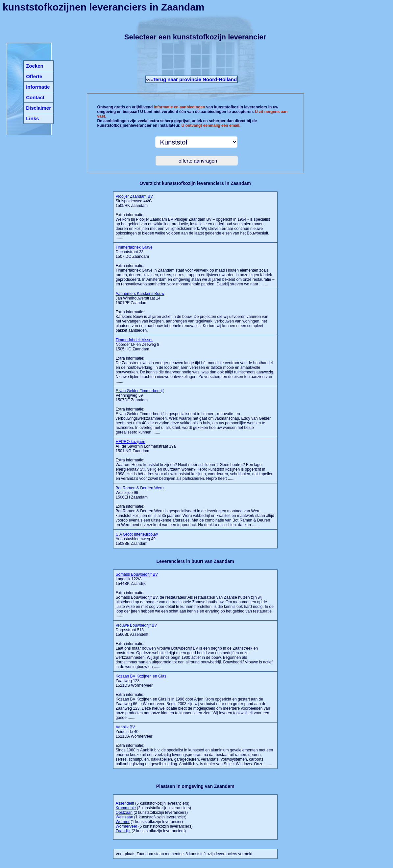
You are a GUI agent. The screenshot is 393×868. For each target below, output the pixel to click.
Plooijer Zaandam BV (134, 196)
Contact (35, 97)
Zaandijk (123, 831)
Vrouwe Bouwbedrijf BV (136, 625)
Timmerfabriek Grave (134, 247)
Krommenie (126, 808)
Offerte (34, 76)
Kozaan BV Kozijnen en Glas (141, 676)
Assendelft (125, 803)
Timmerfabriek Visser (134, 340)
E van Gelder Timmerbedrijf (140, 391)
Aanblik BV (125, 727)
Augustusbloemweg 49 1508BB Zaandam (137, 539)
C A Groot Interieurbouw (137, 534)
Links (32, 118)
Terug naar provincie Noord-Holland (195, 79)
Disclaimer (38, 108)
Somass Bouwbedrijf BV (137, 574)
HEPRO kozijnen (131, 442)
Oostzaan (124, 812)
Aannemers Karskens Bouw (140, 294)
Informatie (38, 87)
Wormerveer (127, 826)
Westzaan (124, 817)
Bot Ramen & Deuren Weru (140, 488)
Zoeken (35, 66)
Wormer (123, 822)
